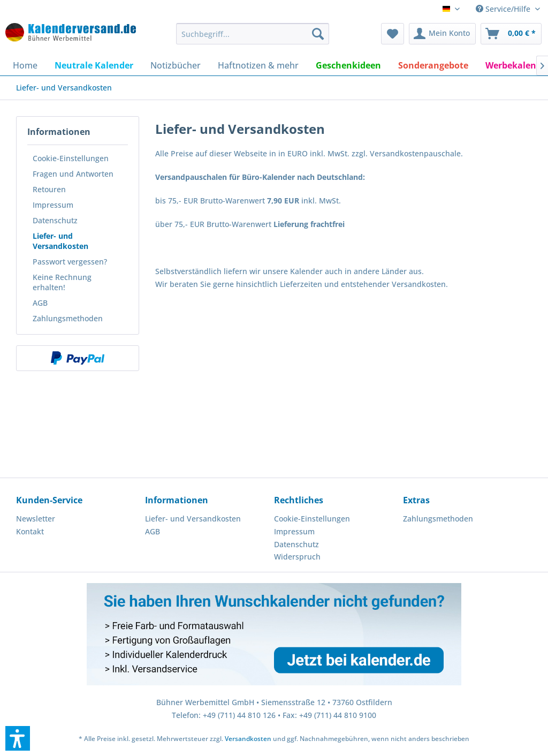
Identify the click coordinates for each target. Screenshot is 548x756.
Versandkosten (248, 739)
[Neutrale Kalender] (94, 65)
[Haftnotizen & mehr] (258, 65)
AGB (40, 303)
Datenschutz (55, 220)
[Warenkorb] (511, 34)
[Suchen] (318, 34)
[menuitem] (253, 34)
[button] (18, 738)
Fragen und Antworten (73, 174)
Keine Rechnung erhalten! (62, 282)
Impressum (53, 205)
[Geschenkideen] (348, 65)
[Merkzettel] (393, 34)
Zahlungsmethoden (68, 318)
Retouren (49, 189)
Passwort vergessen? (70, 262)
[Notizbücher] (176, 65)
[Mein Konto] (442, 34)
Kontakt (30, 531)
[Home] (25, 65)
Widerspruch (297, 557)
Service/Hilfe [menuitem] (504, 9)
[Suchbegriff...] (253, 34)
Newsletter (36, 519)
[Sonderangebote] (433, 65)
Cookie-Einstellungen (71, 158)
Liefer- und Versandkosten (60, 241)
